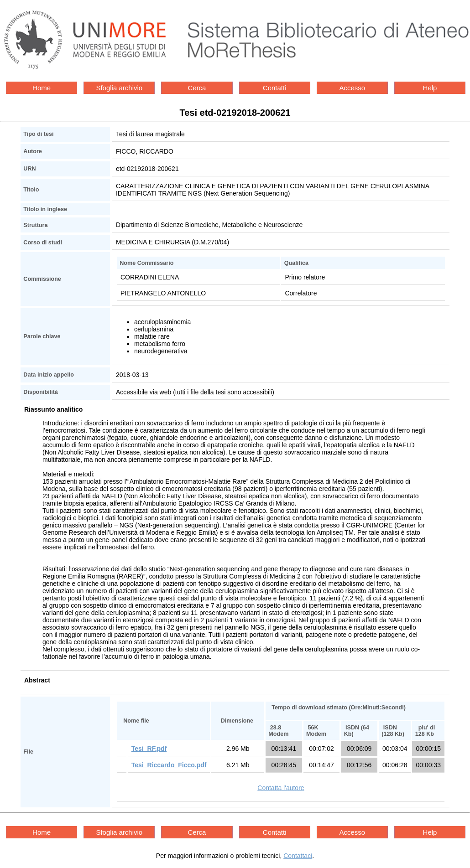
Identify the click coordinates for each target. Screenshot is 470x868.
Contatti (275, 88)
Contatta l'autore (281, 788)
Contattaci (298, 856)
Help (430, 88)
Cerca (197, 88)
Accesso (352, 88)
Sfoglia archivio (119, 88)
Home (42, 88)
